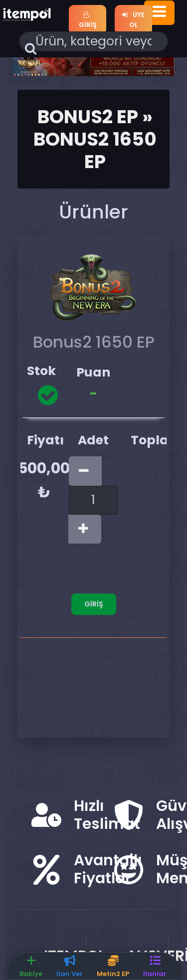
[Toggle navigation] (159, 13)
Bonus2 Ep (88, 117)
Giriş (88, 20)
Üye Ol (133, 20)
